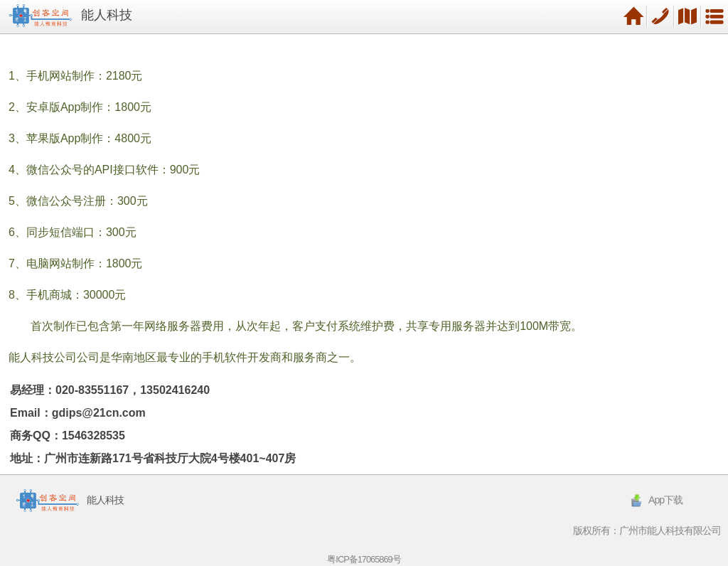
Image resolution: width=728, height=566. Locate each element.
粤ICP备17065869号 (364, 559)
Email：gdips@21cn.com (78, 413)
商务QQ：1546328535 (68, 436)
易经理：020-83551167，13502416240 (110, 390)
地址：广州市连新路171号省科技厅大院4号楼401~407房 (153, 458)
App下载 (655, 501)
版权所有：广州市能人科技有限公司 (647, 530)
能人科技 (107, 15)
